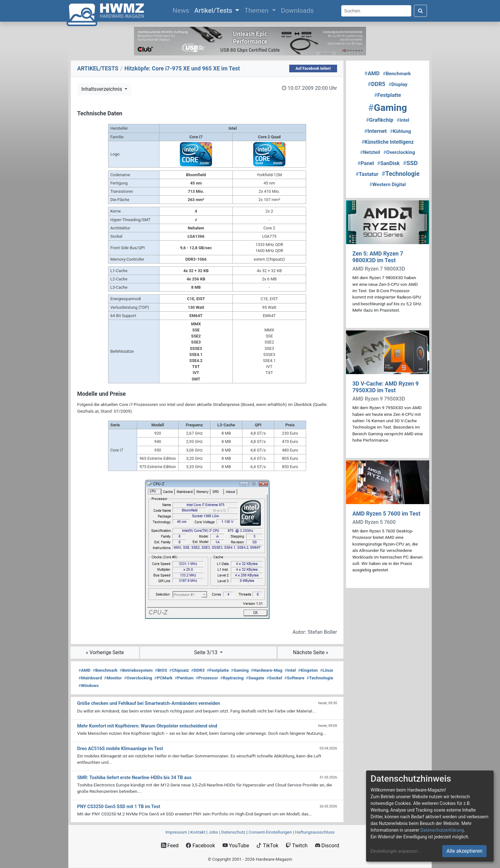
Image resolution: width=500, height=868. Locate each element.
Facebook (200, 846)
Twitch (297, 846)
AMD (85, 670)
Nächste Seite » (311, 652)
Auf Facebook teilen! (313, 69)
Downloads (297, 11)
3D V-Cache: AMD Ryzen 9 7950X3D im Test (386, 387)
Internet (375, 131)
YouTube (236, 846)
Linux (326, 670)
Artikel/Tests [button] (214, 11)
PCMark (163, 678)
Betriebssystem (136, 670)
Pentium (184, 678)
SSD (410, 163)
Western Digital (387, 184)
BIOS (161, 670)
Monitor (113, 678)
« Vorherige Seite (105, 652)
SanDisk (388, 163)
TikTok (267, 846)
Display (398, 84)
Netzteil (370, 152)
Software (294, 678)
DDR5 (376, 84)
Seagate (255, 678)
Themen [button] (257, 11)
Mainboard (90, 678)
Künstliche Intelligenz (388, 142)
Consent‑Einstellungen (270, 832)
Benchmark (105, 670)
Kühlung (401, 131)
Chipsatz (179, 670)
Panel (366, 163)
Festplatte (218, 670)
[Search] (376, 11)
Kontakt (198, 832)
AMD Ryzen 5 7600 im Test (386, 514)
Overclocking (138, 678)
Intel (290, 670)
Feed (170, 846)
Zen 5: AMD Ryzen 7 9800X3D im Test (378, 257)
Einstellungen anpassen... (396, 851)
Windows (88, 685)
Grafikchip (380, 120)
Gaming (240, 670)
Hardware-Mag (266, 670)
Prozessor (207, 678)
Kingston (308, 670)
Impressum (176, 832)
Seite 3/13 (206, 652)
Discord (327, 846)
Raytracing (232, 678)
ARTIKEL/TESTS (98, 69)
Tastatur (367, 174)
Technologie (320, 678)
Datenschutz (233, 832)
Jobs (213, 832)
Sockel (274, 678)
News (182, 10)
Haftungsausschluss (315, 832)
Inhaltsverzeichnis (102, 89)
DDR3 (198, 670)
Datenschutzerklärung (442, 830)
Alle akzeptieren (464, 851)
